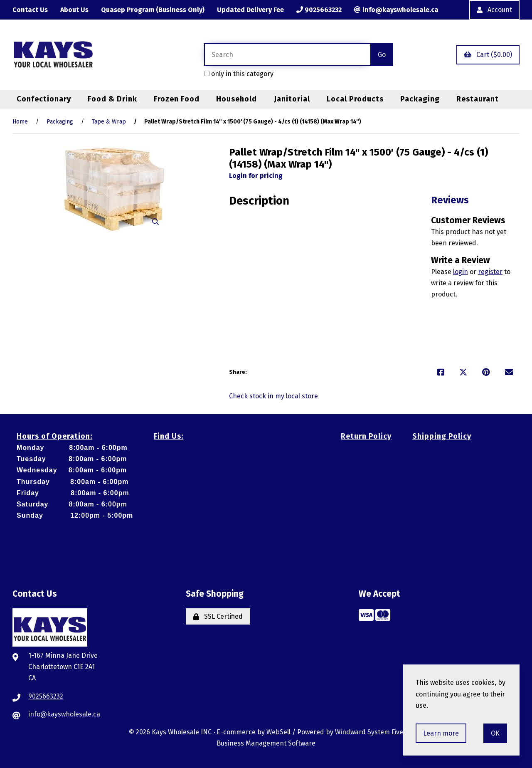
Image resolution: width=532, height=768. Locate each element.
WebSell (278, 732)
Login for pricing (256, 176)
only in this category (239, 74)
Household (236, 99)
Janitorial (292, 99)
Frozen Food (177, 99)
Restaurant (478, 99)
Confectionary (44, 99)
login (461, 272)
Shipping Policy (442, 436)
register (490, 272)
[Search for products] (287, 55)
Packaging (420, 99)
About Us (74, 10)
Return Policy (366, 436)
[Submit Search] (382, 55)
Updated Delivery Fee (250, 10)
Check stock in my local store (273, 396)
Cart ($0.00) (488, 55)
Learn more (441, 733)
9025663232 (319, 10)
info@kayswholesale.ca (396, 10)
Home (20, 122)
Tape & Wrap (109, 122)
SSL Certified (218, 616)
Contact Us (30, 10)
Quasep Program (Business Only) (153, 10)
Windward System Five (369, 732)
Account (494, 10)
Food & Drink (112, 99)
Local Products (355, 99)
